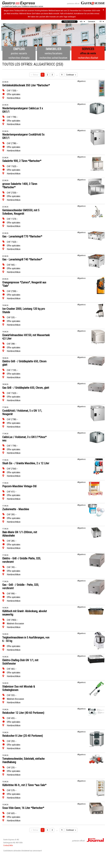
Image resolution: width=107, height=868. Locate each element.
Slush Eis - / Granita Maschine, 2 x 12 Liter (26, 463)
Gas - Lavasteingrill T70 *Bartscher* (22, 236)
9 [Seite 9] (62, 75)
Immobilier (53, 49)
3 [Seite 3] (52, 75)
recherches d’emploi (19, 58)
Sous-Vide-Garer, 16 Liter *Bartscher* (23, 808)
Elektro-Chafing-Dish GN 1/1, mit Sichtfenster (20, 662)
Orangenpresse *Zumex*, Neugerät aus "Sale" (24, 284)
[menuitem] (70, 22)
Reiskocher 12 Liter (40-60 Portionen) (23, 713)
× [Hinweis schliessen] (103, 10)
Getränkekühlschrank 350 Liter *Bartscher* (26, 85)
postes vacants (19, 53)
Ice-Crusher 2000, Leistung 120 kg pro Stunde (24, 310)
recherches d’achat (88, 58)
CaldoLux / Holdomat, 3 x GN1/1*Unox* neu (24, 439)
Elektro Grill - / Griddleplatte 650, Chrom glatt (24, 363)
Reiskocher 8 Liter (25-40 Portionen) (23, 736)
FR (100, 22)
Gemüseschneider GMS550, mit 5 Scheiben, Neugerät (21, 212)
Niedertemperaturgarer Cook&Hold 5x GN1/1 (23, 136)
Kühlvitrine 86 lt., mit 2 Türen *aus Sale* (24, 785)
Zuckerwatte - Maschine (16, 509)
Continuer (70, 75)
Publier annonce (70, 22)
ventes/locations (53, 53)
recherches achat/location (53, 58)
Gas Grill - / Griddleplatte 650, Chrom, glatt (26, 388)
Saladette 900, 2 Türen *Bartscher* (22, 161)
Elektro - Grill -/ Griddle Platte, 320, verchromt (22, 560)
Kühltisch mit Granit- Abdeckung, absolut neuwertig (25, 613)
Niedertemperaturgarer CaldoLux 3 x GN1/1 (23, 110)
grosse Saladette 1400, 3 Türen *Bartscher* (20, 186)
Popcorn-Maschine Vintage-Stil (19, 486)
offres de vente (88, 53)
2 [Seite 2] (47, 75)
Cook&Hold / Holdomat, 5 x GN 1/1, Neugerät (22, 412)
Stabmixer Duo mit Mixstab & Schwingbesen (19, 688)
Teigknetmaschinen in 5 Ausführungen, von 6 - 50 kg (26, 639)
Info (81, 22)
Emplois (19, 49)
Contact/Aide (8, 845)
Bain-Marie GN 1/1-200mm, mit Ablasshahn (20, 534)
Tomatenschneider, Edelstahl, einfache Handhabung (23, 760)
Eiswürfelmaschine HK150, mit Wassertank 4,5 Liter (26, 337)
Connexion (92, 22)
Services (88, 49)
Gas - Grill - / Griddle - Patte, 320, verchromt (21, 586)
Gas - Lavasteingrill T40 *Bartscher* (22, 259)
